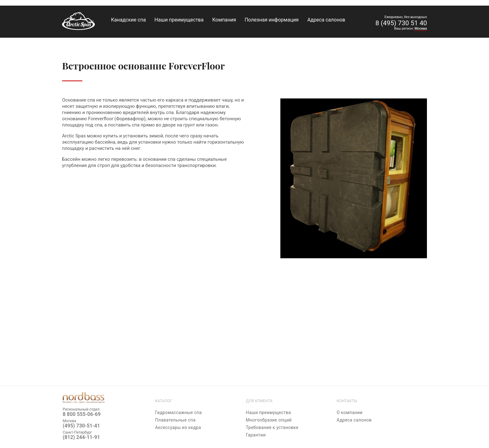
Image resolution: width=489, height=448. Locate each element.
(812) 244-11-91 (81, 437)
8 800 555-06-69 (82, 414)
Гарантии (256, 435)
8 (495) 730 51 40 (401, 23)
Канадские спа (128, 20)
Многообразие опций (269, 420)
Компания (224, 20)
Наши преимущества (179, 20)
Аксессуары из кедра (178, 427)
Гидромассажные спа (178, 412)
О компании (350, 412)
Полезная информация (271, 20)
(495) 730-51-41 (81, 426)
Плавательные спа (175, 420)
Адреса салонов (326, 20)
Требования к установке (272, 427)
